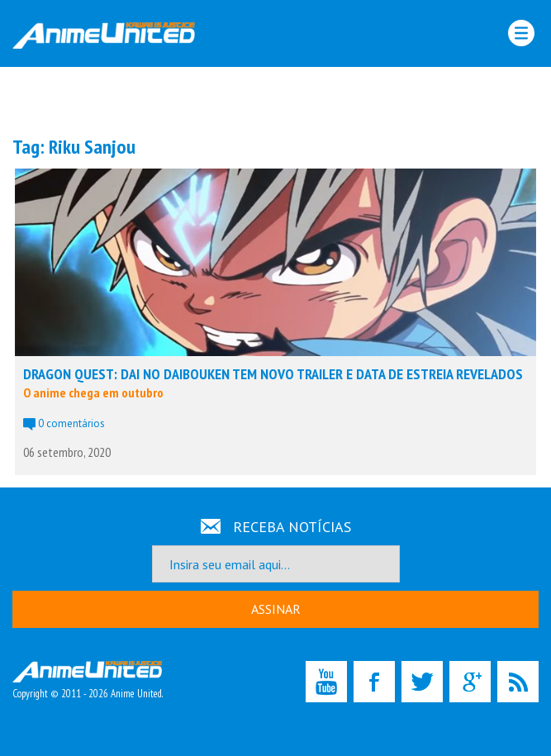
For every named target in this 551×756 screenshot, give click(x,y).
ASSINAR (276, 609)
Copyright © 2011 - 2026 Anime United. (88, 681)
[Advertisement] (276, 100)
